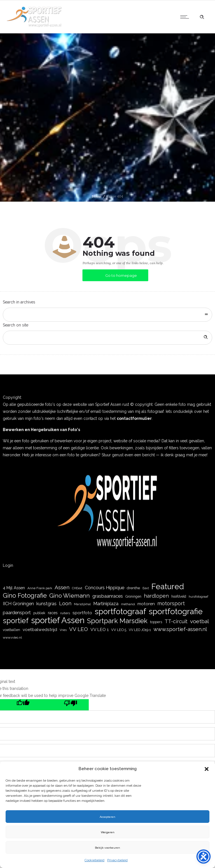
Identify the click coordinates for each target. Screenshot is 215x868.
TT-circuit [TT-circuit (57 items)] (176, 621)
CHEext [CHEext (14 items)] (77, 588)
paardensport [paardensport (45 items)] (17, 613)
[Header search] (202, 17)
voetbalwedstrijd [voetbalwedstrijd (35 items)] (40, 630)
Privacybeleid (117, 860)
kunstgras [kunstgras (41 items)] (46, 604)
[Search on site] (107, 338)
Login (8, 565)
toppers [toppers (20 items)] (156, 622)
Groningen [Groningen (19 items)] (133, 597)
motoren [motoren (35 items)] (146, 604)
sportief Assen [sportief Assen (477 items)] (58, 620)
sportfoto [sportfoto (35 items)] (82, 613)
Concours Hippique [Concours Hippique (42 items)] (105, 588)
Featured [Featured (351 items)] (168, 587)
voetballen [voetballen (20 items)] (11, 630)
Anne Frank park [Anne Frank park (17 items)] (40, 588)
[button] (207, 769)
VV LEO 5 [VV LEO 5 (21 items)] (119, 630)
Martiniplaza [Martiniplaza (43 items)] (106, 604)
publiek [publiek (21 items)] (39, 613)
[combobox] (107, 315)
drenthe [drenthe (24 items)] (133, 588)
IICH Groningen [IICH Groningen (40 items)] (18, 604)
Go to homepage (121, 275)
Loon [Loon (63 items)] (65, 603)
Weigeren (108, 832)
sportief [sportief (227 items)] (16, 621)
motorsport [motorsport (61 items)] (171, 603)
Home (97, 196)
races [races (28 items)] (53, 613)
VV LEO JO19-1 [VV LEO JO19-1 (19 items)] (140, 630)
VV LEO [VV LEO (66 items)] (79, 629)
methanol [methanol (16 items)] (128, 604)
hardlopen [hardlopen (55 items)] (156, 596)
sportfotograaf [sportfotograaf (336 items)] (120, 612)
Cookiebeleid (94, 860)
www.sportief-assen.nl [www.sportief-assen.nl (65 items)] (180, 629)
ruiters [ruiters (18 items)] (65, 613)
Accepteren (108, 817)
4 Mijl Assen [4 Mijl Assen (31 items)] (14, 588)
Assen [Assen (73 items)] (62, 587)
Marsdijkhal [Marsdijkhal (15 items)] (82, 604)
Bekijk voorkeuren (107, 847)
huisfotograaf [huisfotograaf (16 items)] (198, 597)
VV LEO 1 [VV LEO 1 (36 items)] (100, 629)
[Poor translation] (65, 705)
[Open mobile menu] (186, 17)
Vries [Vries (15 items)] (63, 630)
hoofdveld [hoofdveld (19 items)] (179, 597)
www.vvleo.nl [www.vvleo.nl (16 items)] (12, 637)
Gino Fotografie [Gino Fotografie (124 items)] (25, 596)
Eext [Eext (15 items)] (146, 588)
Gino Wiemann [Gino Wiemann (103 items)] (70, 596)
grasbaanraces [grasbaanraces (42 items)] (108, 596)
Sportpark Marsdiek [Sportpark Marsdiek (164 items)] (117, 621)
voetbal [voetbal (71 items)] (199, 621)
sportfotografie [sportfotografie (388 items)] (176, 612)
